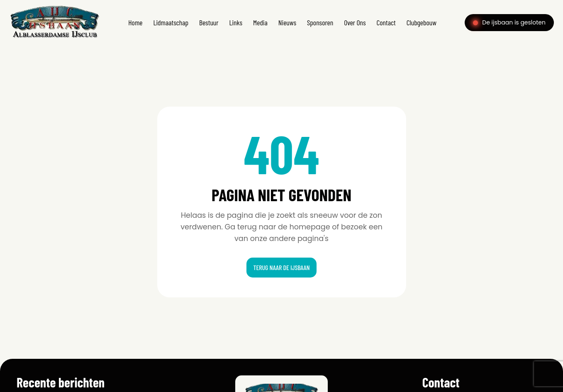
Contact (386, 22)
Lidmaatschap (171, 22)
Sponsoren (320, 22)
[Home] (55, 39)
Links (236, 22)
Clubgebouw (422, 22)
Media (260, 22)
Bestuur (209, 22)
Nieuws (287, 22)
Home (135, 22)
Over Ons (355, 22)
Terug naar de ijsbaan (281, 267)
